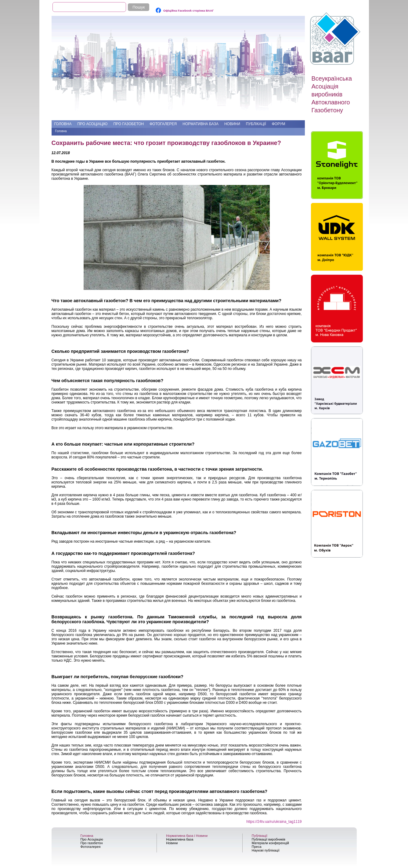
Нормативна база (200, 124)
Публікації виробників (269, 839)
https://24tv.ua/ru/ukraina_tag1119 (274, 822)
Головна (63, 124)
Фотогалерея (163, 124)
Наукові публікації (266, 850)
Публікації (256, 124)
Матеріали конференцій (270, 843)
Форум (279, 124)
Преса (257, 847)
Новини (232, 124)
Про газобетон (128, 124)
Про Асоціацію (92, 124)
